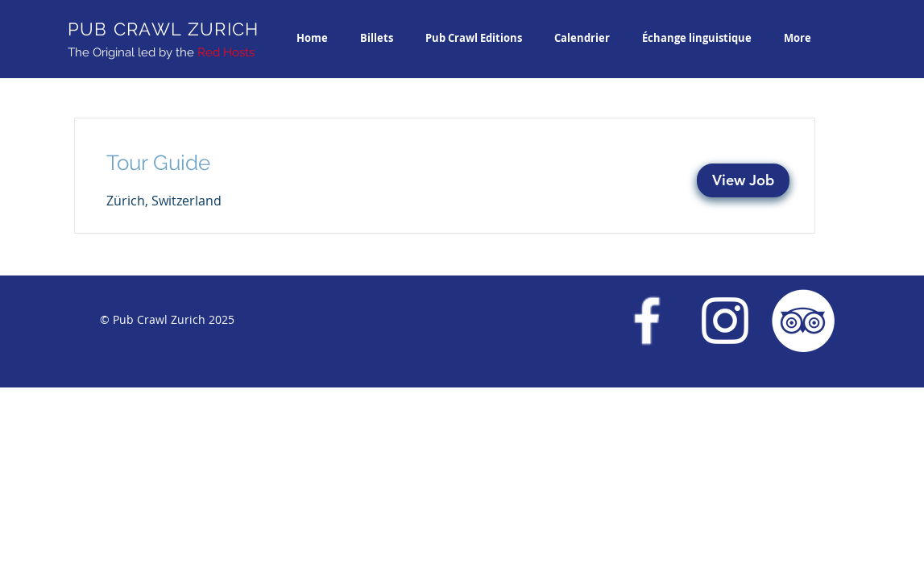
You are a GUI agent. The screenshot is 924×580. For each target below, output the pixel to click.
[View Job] (743, 180)
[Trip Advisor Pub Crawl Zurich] (803, 321)
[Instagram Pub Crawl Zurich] (725, 321)
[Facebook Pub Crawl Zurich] (647, 321)
